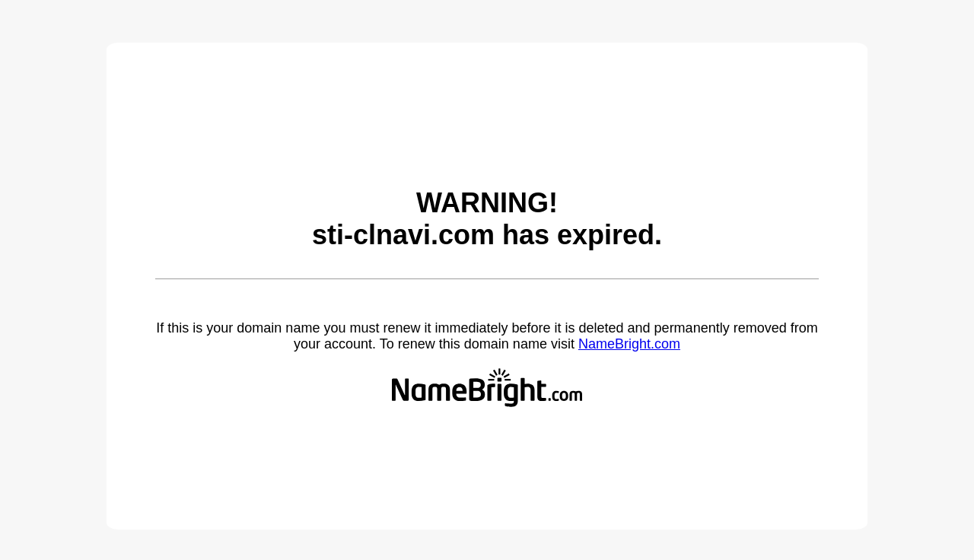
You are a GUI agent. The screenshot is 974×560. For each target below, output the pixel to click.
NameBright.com (629, 344)
